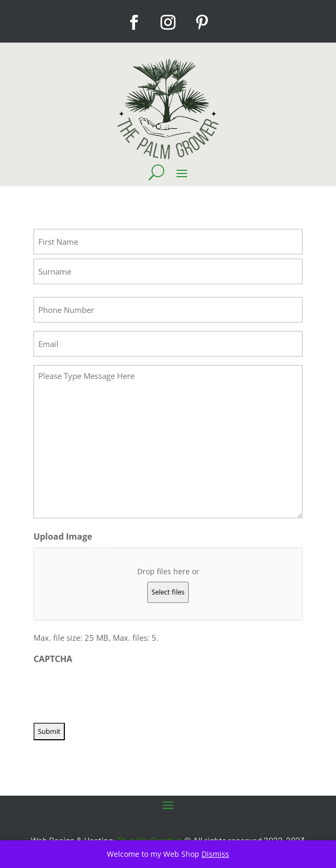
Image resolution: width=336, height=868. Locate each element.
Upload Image (63, 536)
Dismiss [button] (215, 854)
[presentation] (114, 690)
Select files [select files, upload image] (168, 592)
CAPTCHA (53, 659)
